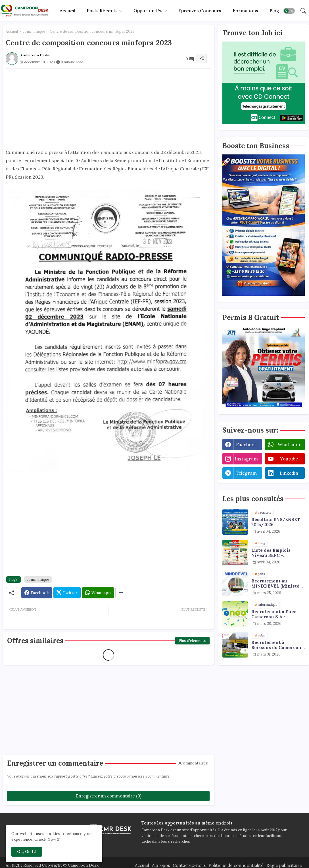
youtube (289, 459)
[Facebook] (37, 593)
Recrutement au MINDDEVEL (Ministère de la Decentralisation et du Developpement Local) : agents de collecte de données (278, 584)
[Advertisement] (108, 108)
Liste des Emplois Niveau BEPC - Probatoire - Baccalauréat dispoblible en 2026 (273, 553)
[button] (289, 11)
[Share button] (121, 593)
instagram (246, 459)
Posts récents (102, 11)
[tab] (67, 11)
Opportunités (148, 11)
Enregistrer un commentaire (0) (108, 796)
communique (34, 31)
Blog (274, 11)
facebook (246, 445)
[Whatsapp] (98, 593)
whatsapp (289, 445)
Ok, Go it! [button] (27, 852)
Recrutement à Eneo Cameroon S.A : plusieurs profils (274, 614)
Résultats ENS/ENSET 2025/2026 (276, 522)
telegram (246, 473)
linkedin (289, 473)
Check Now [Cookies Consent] (45, 839)
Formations (245, 11)
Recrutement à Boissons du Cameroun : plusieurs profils (277, 645)
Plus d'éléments (192, 641)
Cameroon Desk (83, 865)
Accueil (67, 11)
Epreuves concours (200, 11)
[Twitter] (67, 593)
